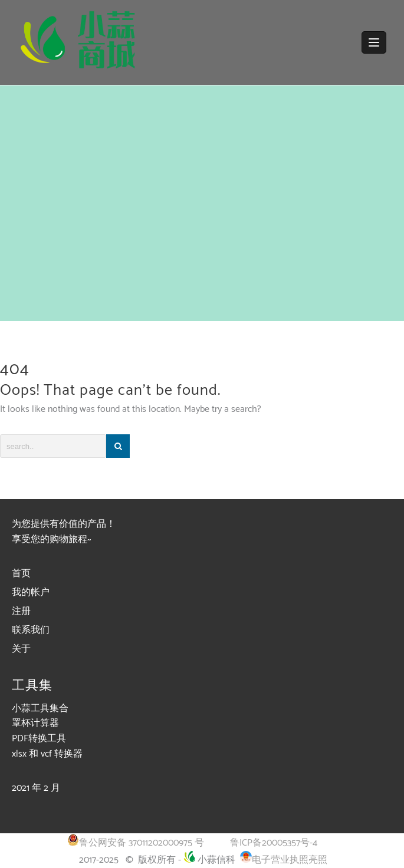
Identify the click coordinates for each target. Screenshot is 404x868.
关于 (21, 649)
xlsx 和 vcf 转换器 (47, 754)
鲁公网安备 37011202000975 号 (136, 843)
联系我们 (31, 630)
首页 (21, 574)
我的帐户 (31, 593)
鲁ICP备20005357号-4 (274, 843)
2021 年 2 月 (36, 788)
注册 (21, 611)
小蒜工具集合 (40, 709)
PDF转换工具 (39, 739)
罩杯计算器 (35, 723)
